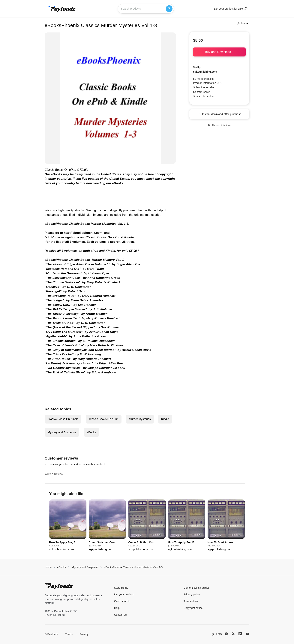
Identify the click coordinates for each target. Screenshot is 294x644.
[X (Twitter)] (233, 634)
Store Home (121, 588)
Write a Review (54, 474)
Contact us (120, 615)
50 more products (203, 79)
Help (117, 608)
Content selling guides (196, 588)
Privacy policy (192, 594)
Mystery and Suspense (62, 432)
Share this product (204, 96)
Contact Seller (201, 92)
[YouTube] (247, 634)
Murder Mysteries (140, 419)
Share (243, 23)
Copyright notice (193, 608)
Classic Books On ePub (104, 419)
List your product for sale (231, 8)
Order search (122, 601)
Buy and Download (219, 52)
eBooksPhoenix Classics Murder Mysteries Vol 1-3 (133, 567)
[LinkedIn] (240, 634)
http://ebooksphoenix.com (83, 233)
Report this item (219, 125)
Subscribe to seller (204, 87)
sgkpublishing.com (205, 72)
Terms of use (191, 601)
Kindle (165, 419)
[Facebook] (226, 634)
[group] (68, 526)
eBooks (91, 432)
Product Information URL (208, 83)
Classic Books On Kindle (63, 419)
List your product (124, 594)
